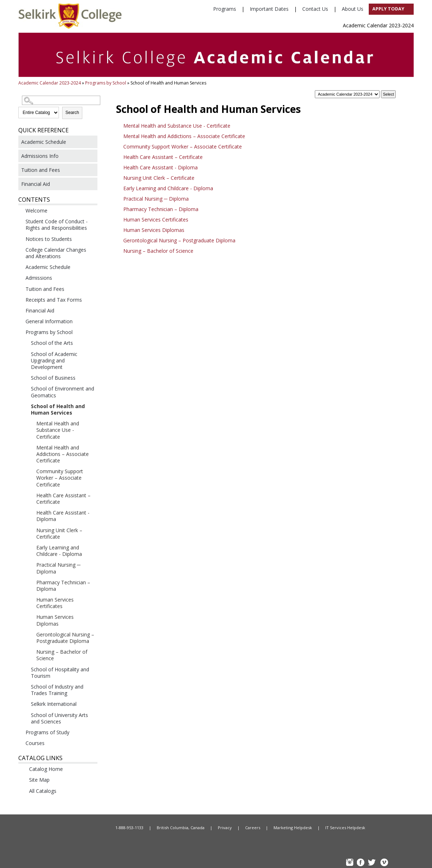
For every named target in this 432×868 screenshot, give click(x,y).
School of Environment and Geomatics (63, 392)
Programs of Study (47, 732)
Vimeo (384, 863)
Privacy (225, 828)
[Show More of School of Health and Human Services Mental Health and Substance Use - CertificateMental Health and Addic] (25, 406)
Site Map (39, 780)
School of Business (53, 378)
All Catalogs (43, 791)
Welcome (36, 211)
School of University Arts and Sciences (59, 718)
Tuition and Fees (41, 170)
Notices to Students (49, 239)
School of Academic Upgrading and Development (54, 360)
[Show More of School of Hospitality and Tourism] (25, 669)
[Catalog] (347, 94)
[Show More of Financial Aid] (20, 310)
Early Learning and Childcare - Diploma (59, 551)
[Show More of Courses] (20, 743)
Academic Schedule (44, 142)
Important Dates (269, 9)
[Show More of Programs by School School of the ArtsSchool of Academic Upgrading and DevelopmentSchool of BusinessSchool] (20, 332)
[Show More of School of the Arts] (25, 343)
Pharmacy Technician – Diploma (63, 586)
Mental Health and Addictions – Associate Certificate (63, 454)
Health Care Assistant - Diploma (63, 516)
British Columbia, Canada (181, 828)
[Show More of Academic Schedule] (20, 267)
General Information (49, 321)
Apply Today (388, 9)
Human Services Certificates (55, 603)
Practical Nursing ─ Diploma (58, 568)
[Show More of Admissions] (20, 278)
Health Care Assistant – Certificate (63, 499)
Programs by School (106, 83)
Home (72, 828)
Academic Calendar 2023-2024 (50, 83)
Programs (225, 9)
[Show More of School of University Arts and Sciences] (25, 715)
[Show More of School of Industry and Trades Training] (25, 686)
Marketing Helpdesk (293, 828)
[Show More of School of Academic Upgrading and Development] (25, 354)
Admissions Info (40, 156)
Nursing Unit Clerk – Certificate (59, 533)
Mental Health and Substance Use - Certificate (58, 430)
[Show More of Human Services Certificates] (31, 599)
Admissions (39, 278)
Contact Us (315, 9)
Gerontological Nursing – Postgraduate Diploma (65, 638)
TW (373, 863)
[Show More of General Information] (20, 321)
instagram (350, 863)
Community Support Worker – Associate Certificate (60, 478)
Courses (35, 743)
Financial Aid (36, 184)
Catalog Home (46, 769)
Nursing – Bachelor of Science (62, 655)
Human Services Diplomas (55, 620)
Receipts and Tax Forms (54, 300)
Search (72, 113)
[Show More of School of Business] (25, 378)
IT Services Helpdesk (345, 828)
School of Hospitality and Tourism (60, 673)
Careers (253, 828)
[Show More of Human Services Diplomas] (31, 617)
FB (362, 863)
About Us (353, 9)
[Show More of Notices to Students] (20, 239)
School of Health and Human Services (58, 409)
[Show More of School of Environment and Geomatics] (25, 388)
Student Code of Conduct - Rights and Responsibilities (57, 225)
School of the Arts (52, 343)
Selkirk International (54, 704)
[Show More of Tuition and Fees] (20, 289)
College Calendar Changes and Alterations (56, 253)
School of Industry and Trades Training (57, 690)
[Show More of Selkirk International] (25, 704)
